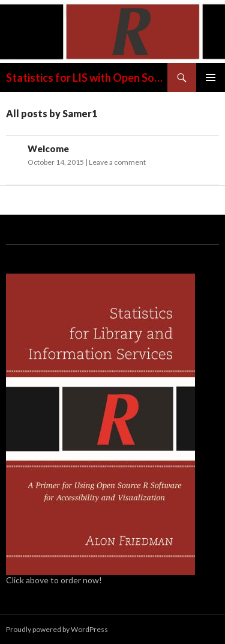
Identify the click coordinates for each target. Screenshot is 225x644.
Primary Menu (211, 78)
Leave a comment (117, 162)
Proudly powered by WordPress (57, 629)
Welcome (48, 149)
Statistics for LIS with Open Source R (87, 78)
